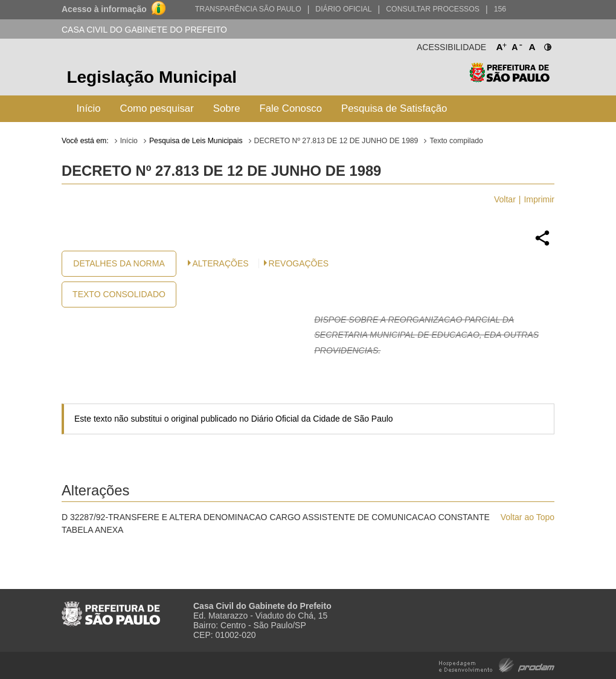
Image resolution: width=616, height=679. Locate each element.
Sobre (227, 108)
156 (500, 9)
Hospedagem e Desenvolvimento (497, 664)
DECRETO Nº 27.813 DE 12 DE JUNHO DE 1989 (336, 141)
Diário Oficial (343, 9)
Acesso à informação (104, 9)
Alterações (221, 263)
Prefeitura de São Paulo (509, 79)
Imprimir (539, 199)
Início (88, 108)
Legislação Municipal (152, 77)
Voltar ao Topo (528, 517)
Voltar (505, 199)
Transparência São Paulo (248, 9)
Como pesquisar (157, 108)
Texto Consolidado (119, 294)
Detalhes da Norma (119, 263)
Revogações (299, 263)
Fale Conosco (291, 108)
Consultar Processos (433, 9)
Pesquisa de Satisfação (394, 108)
